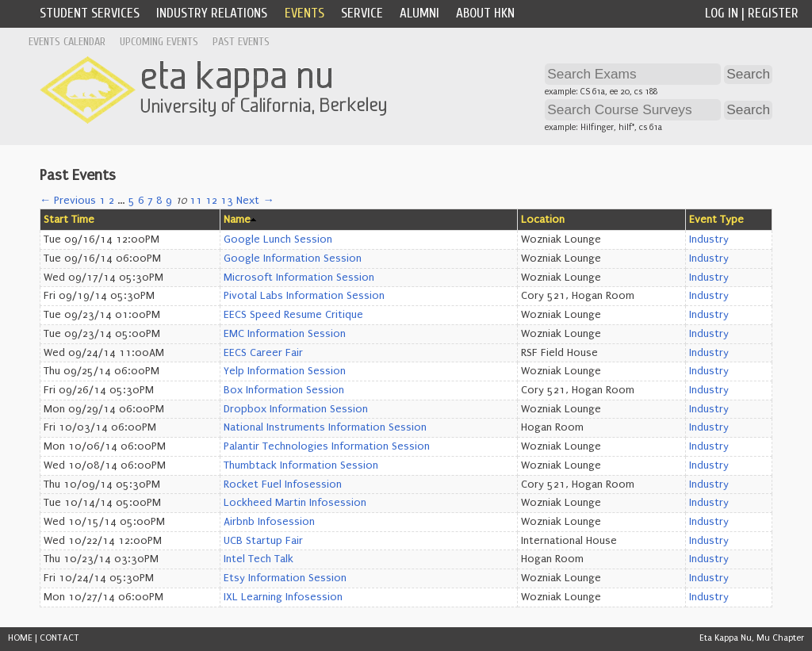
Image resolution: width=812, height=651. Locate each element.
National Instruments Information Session (325, 427)
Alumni (419, 13)
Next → (255, 201)
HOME (20, 638)
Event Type (716, 220)
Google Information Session (293, 258)
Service (362, 13)
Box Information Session (284, 390)
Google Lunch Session (278, 239)
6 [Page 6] (141, 201)
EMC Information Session (285, 334)
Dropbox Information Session (296, 409)
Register (773, 13)
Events (304, 13)
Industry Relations (212, 13)
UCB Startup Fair (263, 541)
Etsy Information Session (285, 578)
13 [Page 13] (227, 201)
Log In (722, 13)
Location (543, 220)
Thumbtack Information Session (301, 465)
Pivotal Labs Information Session (304, 296)
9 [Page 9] (169, 201)
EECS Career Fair (263, 353)
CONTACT (59, 638)
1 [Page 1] (102, 201)
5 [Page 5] (132, 201)
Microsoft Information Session (299, 278)
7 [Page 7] (150, 201)
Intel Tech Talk (259, 559)
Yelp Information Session (285, 371)
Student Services (90, 13)
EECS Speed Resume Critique (293, 315)
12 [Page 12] (211, 201)
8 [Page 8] (159, 201)
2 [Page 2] (111, 201)
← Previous (68, 201)
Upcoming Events (159, 42)
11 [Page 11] (196, 201)
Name (237, 220)
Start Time (69, 220)
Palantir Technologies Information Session (327, 446)
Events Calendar (67, 42)
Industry (709, 239)
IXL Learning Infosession (283, 597)
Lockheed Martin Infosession (295, 503)
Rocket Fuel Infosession (283, 484)
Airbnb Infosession (269, 522)
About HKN (485, 13)
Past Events (241, 42)
